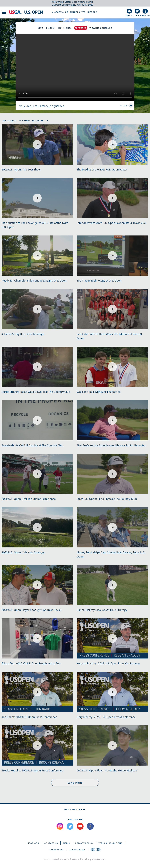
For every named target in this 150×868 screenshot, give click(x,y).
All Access (9, 120)
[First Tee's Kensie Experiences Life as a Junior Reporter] (112, 420)
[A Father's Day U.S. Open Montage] (37, 309)
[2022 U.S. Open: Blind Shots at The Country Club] (112, 474)
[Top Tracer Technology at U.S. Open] (112, 256)
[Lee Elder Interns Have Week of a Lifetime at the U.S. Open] (112, 309)
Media (67, 843)
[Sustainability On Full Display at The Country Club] (37, 420)
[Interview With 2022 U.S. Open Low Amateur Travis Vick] (112, 198)
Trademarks (57, 849)
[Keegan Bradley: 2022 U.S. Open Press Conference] (112, 638)
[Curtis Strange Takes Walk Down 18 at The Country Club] (37, 367)
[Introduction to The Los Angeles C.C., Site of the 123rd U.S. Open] (37, 198)
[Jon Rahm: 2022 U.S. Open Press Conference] (37, 692)
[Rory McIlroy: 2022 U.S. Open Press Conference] (112, 692)
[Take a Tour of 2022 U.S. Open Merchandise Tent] (37, 638)
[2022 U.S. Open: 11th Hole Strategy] (37, 527)
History (92, 12)
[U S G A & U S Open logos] (26, 12)
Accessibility (77, 849)
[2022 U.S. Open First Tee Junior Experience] (37, 474)
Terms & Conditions (110, 843)
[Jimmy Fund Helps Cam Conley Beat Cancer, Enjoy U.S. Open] (112, 527)
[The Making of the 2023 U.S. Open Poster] (112, 145)
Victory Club (60, 12)
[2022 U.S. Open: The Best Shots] (37, 145)
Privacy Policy (84, 843)
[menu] (4, 12)
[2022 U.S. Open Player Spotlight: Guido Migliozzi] (112, 745)
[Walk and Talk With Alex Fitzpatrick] (112, 367)
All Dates (38, 120)
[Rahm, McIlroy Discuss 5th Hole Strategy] (112, 585)
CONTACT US (51, 843)
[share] (131, 105)
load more (75, 783)
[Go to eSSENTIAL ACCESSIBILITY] (96, 850)
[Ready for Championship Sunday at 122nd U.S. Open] (37, 256)
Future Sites (78, 12)
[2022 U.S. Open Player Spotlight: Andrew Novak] (37, 585)
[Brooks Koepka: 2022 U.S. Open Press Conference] (37, 745)
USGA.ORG (33, 843)
